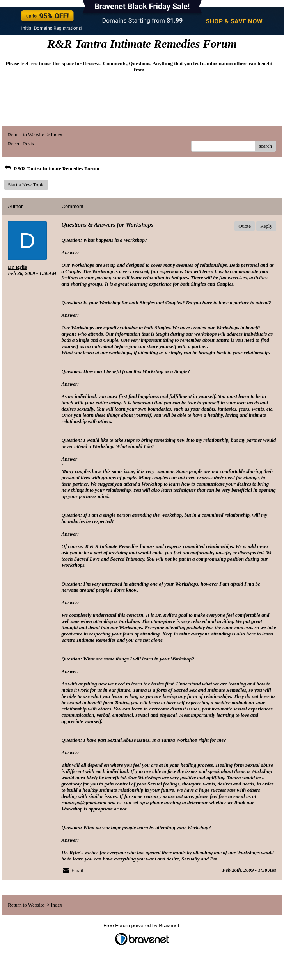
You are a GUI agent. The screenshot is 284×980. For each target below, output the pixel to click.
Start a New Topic (26, 185)
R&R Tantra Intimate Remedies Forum (52, 169)
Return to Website (26, 135)
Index (57, 135)
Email (77, 870)
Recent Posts (21, 144)
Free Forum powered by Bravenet (142, 926)
